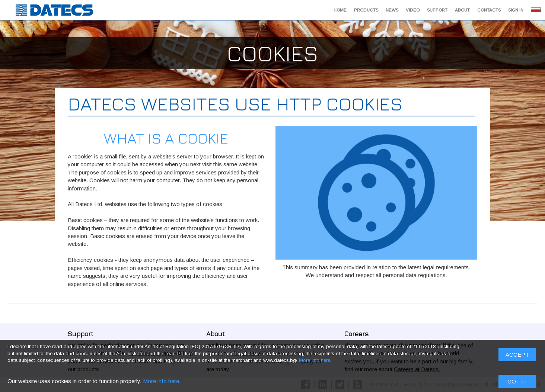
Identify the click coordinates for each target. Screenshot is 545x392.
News (392, 10)
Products (366, 10)
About (462, 10)
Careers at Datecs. (417, 369)
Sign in (516, 10)
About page (247, 353)
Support (437, 10)
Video (413, 10)
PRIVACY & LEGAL (394, 384)
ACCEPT (517, 231)
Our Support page (151, 353)
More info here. (315, 237)
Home (340, 10)
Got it (517, 258)
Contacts (489, 10)
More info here (161, 257)
